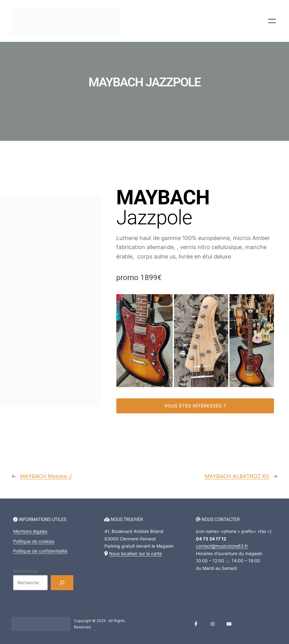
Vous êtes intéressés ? (195, 406)
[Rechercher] (62, 583)
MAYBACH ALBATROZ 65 (236, 476)
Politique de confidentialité (40, 551)
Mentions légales (30, 531)
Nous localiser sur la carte (135, 553)
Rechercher (26, 571)
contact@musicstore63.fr (222, 546)
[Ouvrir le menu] (272, 21)
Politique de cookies (34, 541)
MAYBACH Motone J (47, 476)
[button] (144, 341)
